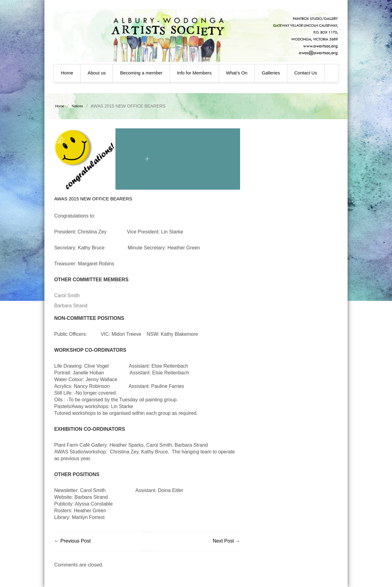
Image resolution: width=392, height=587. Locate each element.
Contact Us (306, 73)
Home (67, 73)
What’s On (237, 73)
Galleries (271, 73)
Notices (77, 106)
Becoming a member (141, 73)
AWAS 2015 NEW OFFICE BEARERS (93, 199)
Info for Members (194, 73)
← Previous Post (72, 541)
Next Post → (227, 541)
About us (97, 73)
